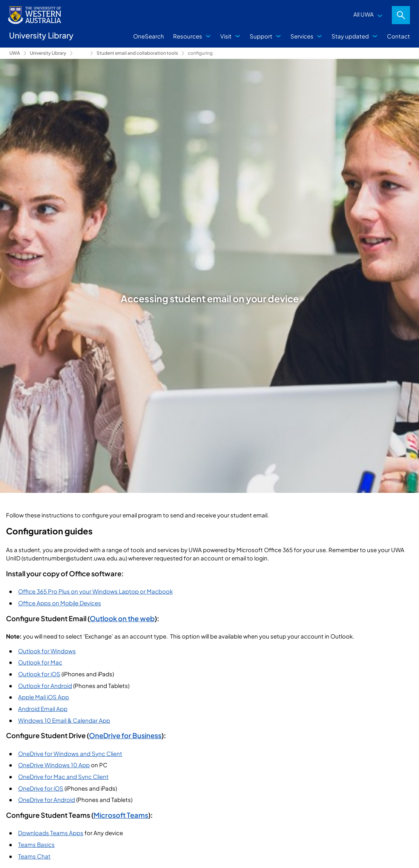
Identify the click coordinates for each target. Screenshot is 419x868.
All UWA (364, 14)
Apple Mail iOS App (44, 697)
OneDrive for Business (125, 735)
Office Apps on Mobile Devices (60, 603)
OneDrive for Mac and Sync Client (63, 776)
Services (302, 36)
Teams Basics (36, 844)
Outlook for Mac (40, 662)
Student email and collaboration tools (137, 53)
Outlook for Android (45, 686)
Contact (398, 36)
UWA (15, 53)
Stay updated (350, 36)
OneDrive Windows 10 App (54, 765)
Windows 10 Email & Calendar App (64, 720)
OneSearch (149, 36)
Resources (188, 36)
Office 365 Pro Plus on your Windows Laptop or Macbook (95, 591)
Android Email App (43, 709)
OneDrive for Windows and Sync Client (70, 753)
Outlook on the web (122, 618)
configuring (200, 53)
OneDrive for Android (47, 800)
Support (261, 36)
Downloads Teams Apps (51, 833)
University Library (48, 53)
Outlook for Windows (47, 651)
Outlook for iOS (39, 674)
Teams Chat (34, 856)
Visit (226, 36)
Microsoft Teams (121, 815)
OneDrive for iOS (41, 788)
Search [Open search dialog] (401, 15)
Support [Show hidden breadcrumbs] (81, 53)
